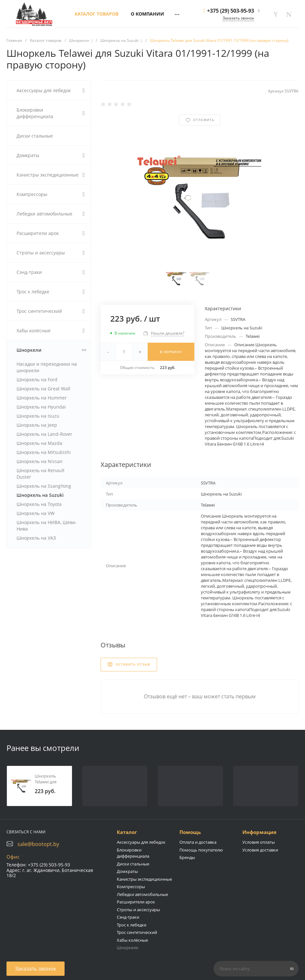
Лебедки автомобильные (142, 894)
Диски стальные (133, 864)
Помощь (190, 832)
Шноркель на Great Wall (43, 389)
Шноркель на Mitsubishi (44, 452)
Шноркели (128, 948)
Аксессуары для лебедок (141, 842)
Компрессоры (131, 887)
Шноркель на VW (36, 513)
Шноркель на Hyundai (41, 407)
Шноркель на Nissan (40, 461)
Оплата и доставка (198, 842)
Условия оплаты (259, 842)
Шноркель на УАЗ (36, 538)
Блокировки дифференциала (133, 853)
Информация (259, 832)
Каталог (127, 832)
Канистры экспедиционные (144, 879)
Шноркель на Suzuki (40, 495)
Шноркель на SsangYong (44, 486)
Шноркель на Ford (37, 380)
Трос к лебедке (132, 925)
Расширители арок (136, 902)
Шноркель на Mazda (39, 443)
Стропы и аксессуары (138, 910)
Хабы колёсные (132, 940)
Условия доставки (260, 850)
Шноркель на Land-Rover (44, 434)
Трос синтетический (137, 932)
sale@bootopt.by (38, 844)
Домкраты (127, 871)
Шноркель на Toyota (39, 504)
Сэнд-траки (128, 917)
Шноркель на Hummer (42, 398)
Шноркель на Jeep (37, 425)
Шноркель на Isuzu (38, 416)
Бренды (187, 857)
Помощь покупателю (201, 850)
